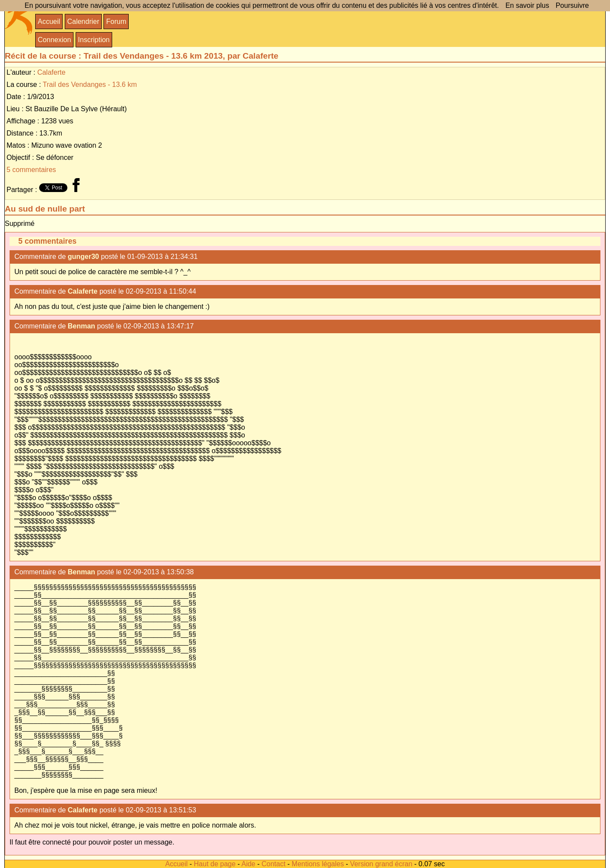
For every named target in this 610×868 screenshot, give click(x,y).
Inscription (94, 40)
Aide (248, 864)
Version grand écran (381, 864)
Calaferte (52, 72)
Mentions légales (318, 864)
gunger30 (83, 257)
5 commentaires (31, 170)
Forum (116, 22)
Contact (273, 864)
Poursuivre (572, 5)
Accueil (49, 22)
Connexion (55, 40)
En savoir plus (527, 5)
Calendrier (83, 22)
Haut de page (215, 864)
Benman (82, 326)
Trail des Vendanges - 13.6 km (90, 84)
